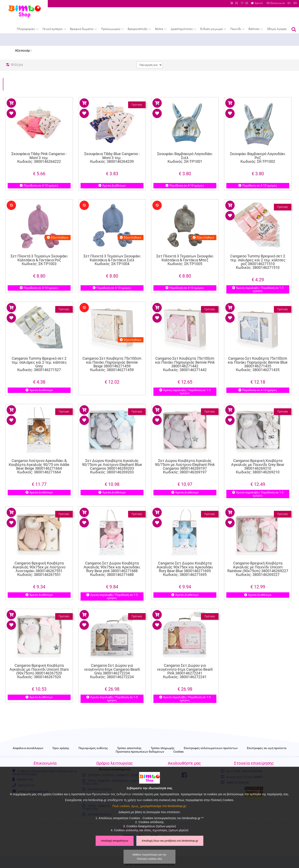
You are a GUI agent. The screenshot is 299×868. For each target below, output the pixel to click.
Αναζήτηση (294, 30)
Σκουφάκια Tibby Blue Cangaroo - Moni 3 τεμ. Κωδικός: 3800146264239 (112, 158)
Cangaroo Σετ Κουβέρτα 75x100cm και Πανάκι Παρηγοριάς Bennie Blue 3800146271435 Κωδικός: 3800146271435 (258, 354)
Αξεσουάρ (22, 50)
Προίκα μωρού (111, 29)
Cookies (178, 752)
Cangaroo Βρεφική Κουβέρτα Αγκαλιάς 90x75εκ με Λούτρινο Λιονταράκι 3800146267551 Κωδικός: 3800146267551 (39, 559)
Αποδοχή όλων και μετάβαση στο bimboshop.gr (170, 841)
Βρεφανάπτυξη (138, 29)
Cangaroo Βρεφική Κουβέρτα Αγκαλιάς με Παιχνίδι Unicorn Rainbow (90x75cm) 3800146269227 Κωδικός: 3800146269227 (258, 559)
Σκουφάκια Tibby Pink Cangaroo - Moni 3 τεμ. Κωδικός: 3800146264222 (39, 158)
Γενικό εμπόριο (53, 29)
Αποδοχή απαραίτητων (115, 841)
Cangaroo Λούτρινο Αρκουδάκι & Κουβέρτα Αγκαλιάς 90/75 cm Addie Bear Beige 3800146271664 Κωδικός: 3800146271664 (39, 457)
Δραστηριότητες (182, 29)
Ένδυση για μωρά (211, 29)
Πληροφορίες (26, 29)
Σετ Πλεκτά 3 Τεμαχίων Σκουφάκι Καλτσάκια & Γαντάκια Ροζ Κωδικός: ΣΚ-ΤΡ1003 (39, 251)
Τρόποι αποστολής (129, 748)
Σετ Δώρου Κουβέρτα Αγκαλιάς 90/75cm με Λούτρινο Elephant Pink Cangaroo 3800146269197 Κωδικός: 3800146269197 (185, 457)
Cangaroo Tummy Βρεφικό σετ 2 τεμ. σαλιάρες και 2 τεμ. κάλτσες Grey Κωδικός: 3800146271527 (39, 354)
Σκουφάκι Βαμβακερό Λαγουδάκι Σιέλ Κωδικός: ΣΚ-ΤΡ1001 (185, 158)
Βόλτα (159, 29)
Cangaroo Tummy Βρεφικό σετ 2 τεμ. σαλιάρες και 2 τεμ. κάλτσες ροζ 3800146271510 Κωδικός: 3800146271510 (258, 252)
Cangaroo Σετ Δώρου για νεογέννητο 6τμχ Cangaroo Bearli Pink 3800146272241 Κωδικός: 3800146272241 (185, 661)
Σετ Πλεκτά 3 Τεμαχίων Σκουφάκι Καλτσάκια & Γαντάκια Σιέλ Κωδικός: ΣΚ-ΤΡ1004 (112, 251)
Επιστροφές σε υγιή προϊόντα (267, 748)
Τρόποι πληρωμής (163, 748)
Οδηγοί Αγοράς (277, 29)
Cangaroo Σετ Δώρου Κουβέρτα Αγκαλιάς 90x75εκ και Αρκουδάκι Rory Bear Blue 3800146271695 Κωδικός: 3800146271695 (185, 559)
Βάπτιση (254, 29)
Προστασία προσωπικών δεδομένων (140, 752)
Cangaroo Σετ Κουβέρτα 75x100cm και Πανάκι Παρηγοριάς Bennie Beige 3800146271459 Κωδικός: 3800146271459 (112, 354)
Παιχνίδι (236, 29)
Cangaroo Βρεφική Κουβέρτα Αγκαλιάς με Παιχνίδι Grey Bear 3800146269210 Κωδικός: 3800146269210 (258, 457)
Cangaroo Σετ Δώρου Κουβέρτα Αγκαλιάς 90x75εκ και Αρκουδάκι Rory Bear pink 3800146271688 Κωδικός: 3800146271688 (112, 559)
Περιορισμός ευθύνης (93, 748)
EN (295, 3)
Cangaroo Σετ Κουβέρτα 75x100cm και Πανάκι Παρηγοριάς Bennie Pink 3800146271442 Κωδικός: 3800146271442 (185, 354)
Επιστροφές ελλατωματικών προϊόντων (211, 748)
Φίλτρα (17, 65)
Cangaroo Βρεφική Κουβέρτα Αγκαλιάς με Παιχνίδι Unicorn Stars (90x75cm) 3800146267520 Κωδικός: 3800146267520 (39, 661)
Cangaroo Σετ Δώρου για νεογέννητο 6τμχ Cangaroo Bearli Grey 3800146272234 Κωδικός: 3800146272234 (112, 661)
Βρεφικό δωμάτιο (82, 29)
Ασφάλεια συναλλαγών (28, 748)
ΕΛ (289, 3)
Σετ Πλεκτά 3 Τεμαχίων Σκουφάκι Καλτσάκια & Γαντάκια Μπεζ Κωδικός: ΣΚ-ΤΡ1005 (185, 251)
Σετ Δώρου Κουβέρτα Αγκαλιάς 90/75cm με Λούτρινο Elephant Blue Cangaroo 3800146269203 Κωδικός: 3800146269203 (112, 457)
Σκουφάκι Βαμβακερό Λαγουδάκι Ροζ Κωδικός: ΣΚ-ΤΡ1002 (258, 158)
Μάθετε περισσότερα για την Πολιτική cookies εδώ (149, 857)
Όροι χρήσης (61, 748)
